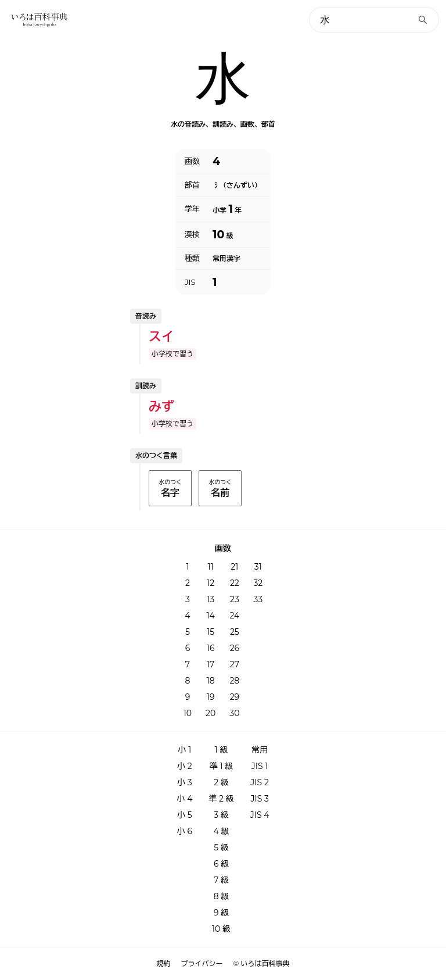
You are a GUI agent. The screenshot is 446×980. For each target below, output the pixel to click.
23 (235, 599)
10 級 (221, 929)
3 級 (221, 815)
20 (211, 713)
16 (211, 648)
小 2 (185, 766)
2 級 (221, 782)
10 (188, 713)
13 (211, 599)
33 (258, 599)
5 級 (221, 847)
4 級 (222, 831)
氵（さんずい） (237, 185)
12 (211, 583)
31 (258, 567)
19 (211, 697)
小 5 (185, 815)
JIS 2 (259, 782)
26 (235, 648)
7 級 (221, 880)
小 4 (184, 799)
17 (211, 664)
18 (211, 681)
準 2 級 (221, 799)
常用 (260, 750)
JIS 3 (259, 799)
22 (235, 583)
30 (234, 713)
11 (211, 567)
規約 (164, 964)
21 (234, 567)
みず (161, 407)
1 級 (222, 750)
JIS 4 (260, 815)
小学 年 (227, 209)
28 (234, 681)
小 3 (185, 782)
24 (234, 616)
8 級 (222, 896)
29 (235, 697)
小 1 (185, 750)
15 (211, 632)
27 (235, 664)
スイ (161, 337)
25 (235, 632)
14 (211, 616)
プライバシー (202, 964)
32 (258, 583)
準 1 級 (221, 766)
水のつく (170, 489)
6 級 (221, 864)
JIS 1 (260, 766)
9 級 (221, 913)
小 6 (185, 831)
